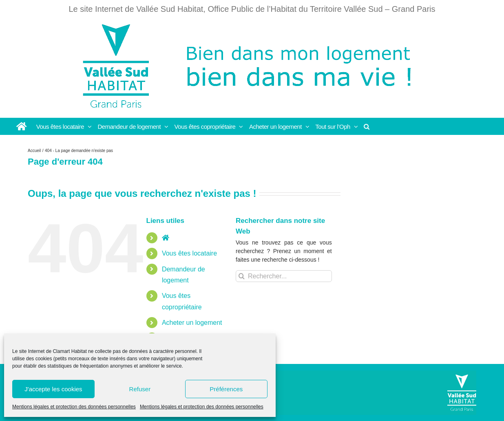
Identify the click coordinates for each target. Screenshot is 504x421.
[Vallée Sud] (462, 393)
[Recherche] (242, 276)
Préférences (226, 389)
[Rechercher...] (284, 276)
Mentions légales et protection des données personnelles (74, 407)
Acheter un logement (192, 323)
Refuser (140, 389)
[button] (367, 126)
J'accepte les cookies (53, 389)
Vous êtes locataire (189, 253)
